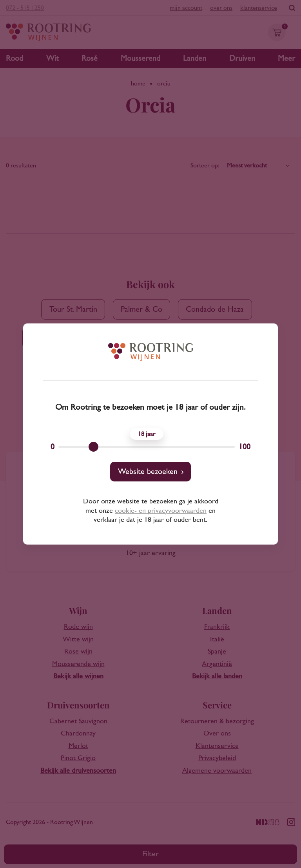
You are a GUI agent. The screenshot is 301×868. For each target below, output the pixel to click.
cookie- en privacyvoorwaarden (161, 511)
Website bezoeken (148, 472)
